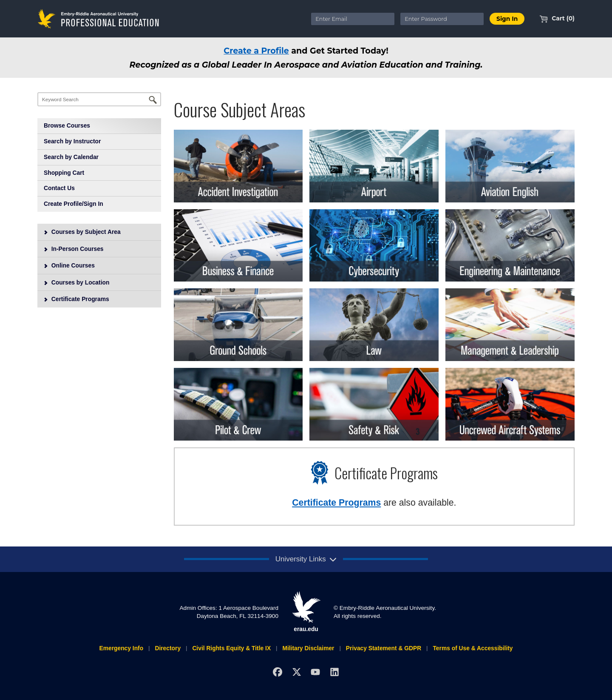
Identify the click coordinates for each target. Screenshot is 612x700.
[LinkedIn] (335, 672)
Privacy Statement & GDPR (384, 648)
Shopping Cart (64, 173)
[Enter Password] (442, 19)
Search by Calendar (71, 157)
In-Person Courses (74, 249)
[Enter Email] (353, 19)
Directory (168, 648)
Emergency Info (121, 648)
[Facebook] (277, 672)
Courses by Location (76, 282)
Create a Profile (256, 51)
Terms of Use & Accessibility (473, 648)
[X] (296, 672)
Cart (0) (557, 18)
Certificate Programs (76, 299)
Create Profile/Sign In (74, 204)
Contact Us (59, 188)
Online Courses (69, 265)
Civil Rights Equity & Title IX (231, 648)
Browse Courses (67, 125)
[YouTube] (316, 672)
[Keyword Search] (99, 99)
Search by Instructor (72, 141)
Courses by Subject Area (82, 232)
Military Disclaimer (308, 648)
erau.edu (306, 612)
